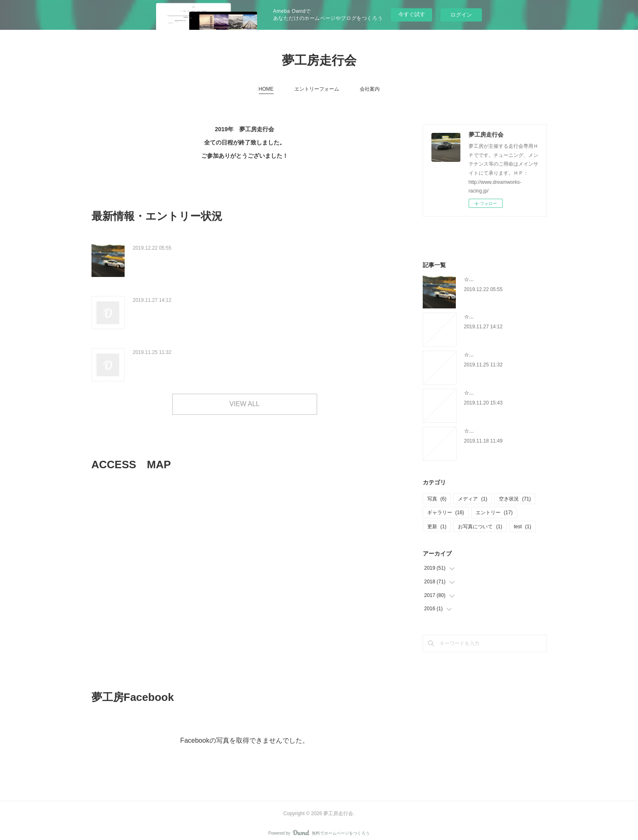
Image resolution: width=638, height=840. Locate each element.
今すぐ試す (412, 14)
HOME (266, 89)
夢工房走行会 (319, 60)
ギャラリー (446, 513)
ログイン (461, 15)
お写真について (480, 527)
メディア (473, 499)
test (522, 527)
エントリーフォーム (317, 89)
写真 (437, 499)
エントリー (494, 513)
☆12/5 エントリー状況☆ (170, 346)
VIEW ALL (244, 396)
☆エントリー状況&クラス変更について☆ (195, 297)
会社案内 (370, 89)
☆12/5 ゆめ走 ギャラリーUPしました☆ (197, 247)
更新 (437, 527)
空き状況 (515, 499)
